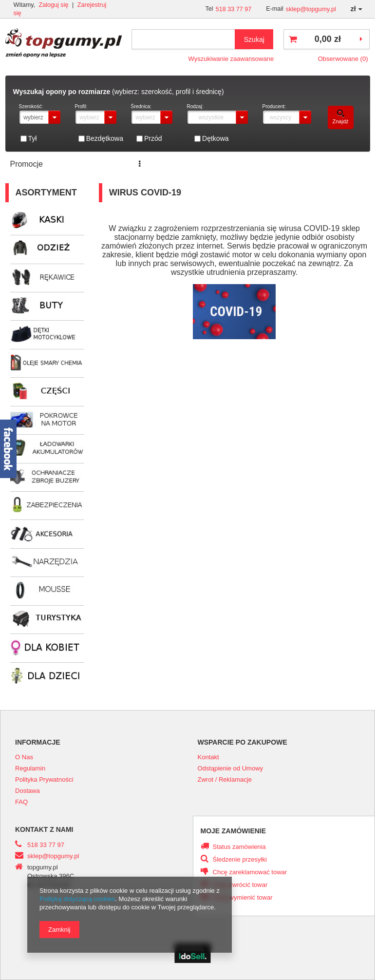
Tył (33, 138)
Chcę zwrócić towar (240, 885)
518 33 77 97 (234, 9)
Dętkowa (215, 138)
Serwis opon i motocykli (98, 164)
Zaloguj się (55, 5)
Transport (282, 164)
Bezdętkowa (105, 138)
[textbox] (191, 39)
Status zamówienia (239, 847)
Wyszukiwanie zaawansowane (231, 59)
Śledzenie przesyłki (240, 859)
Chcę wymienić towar (243, 897)
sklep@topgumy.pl (311, 9)
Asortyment (46, 192)
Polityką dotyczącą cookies (77, 899)
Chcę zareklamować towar (250, 872)
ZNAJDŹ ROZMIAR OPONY (202, 164)
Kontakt (326, 164)
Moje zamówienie (234, 831)
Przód (153, 138)
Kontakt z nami (44, 829)
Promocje (27, 164)
